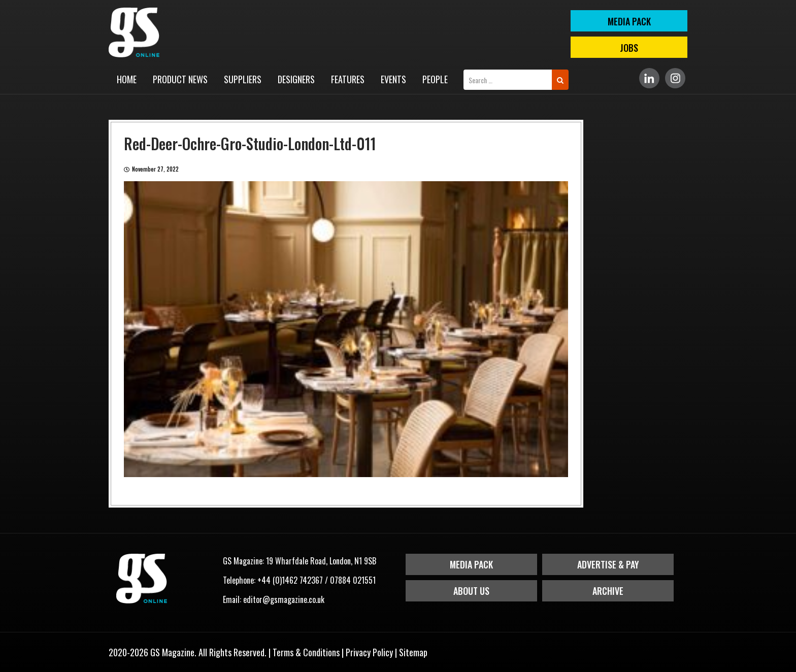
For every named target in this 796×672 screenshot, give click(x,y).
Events (393, 79)
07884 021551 (353, 580)
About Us (471, 591)
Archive (608, 591)
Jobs (629, 48)
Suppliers (243, 79)
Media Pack (471, 564)
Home (127, 79)
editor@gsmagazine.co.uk (284, 599)
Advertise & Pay (608, 564)
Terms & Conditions (306, 652)
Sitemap (413, 652)
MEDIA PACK (629, 21)
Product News (180, 79)
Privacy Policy (369, 652)
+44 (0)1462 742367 (290, 580)
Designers (296, 79)
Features (348, 79)
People (435, 79)
